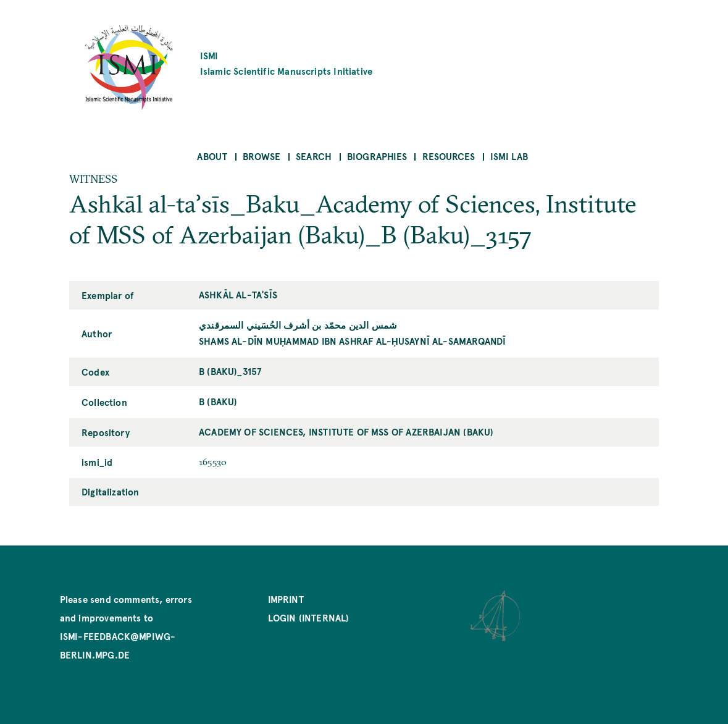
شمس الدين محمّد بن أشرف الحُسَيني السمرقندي (298, 325)
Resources (449, 156)
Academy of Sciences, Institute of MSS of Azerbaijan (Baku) (346, 431)
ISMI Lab (509, 156)
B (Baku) (218, 401)
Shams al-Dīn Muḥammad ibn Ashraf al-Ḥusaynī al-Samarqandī (352, 341)
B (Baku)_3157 (230, 371)
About (212, 156)
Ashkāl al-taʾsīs (238, 294)
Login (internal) (309, 617)
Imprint (286, 599)
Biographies (377, 156)
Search (314, 156)
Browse (261, 156)
